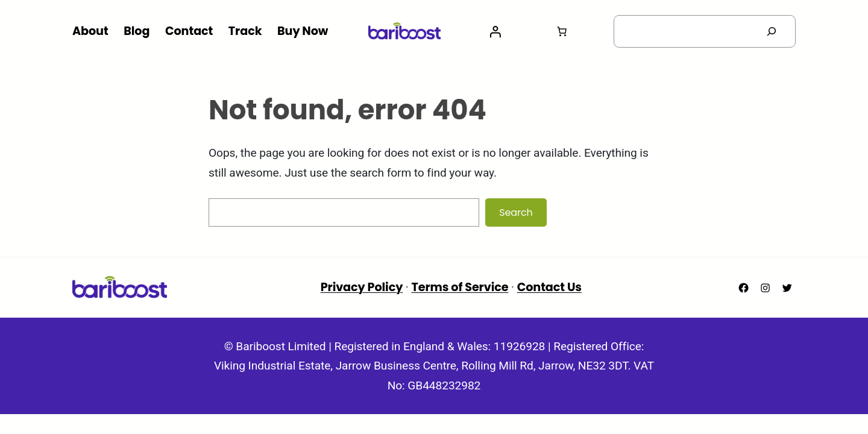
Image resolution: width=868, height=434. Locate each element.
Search (516, 212)
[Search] (771, 31)
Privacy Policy (362, 287)
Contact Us (549, 287)
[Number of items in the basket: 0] (562, 31)
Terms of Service (460, 287)
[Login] (495, 31)
